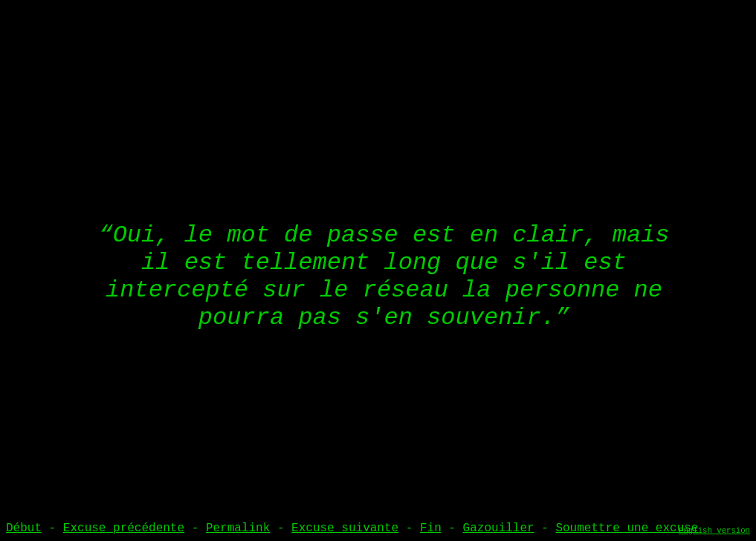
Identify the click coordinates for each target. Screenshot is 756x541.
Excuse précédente (124, 528)
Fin (431, 528)
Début (24, 528)
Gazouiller (499, 528)
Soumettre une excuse (627, 528)
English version (714, 531)
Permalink (238, 528)
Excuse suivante (345, 528)
